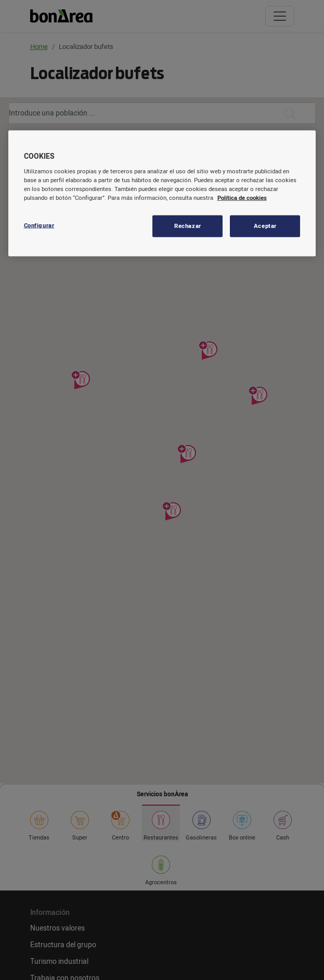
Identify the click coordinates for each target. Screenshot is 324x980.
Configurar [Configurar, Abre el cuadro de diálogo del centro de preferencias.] (39, 226)
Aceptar (265, 226)
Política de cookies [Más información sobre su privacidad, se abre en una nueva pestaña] (242, 198)
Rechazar (188, 226)
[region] (162, 194)
